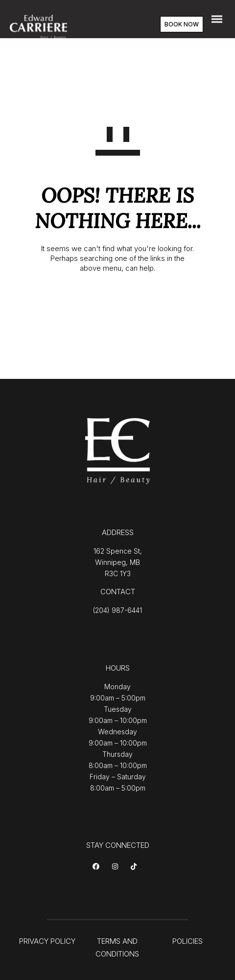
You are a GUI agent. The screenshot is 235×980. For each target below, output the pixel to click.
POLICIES (188, 941)
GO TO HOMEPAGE (118, 300)
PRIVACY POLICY (47, 941)
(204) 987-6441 (117, 610)
